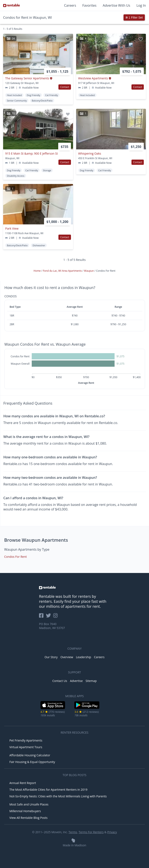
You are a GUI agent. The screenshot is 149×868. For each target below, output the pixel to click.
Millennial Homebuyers (25, 811)
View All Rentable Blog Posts (28, 818)
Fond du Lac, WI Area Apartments (63, 271)
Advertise (76, 681)
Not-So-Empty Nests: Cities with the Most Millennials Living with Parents (58, 796)
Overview (67, 657)
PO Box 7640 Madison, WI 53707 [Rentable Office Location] (52, 626)
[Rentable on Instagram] (56, 617)
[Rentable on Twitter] (50, 617)
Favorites (90, 5)
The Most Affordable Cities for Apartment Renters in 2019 (48, 790)
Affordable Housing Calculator (30, 755)
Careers (70, 5)
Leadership (83, 657)
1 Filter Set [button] (134, 18)
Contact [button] (65, 87)
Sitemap (91, 681)
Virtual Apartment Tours (26, 747)
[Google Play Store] (87, 708)
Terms (73, 832)
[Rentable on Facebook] (42, 617)
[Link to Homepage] (11, 5)
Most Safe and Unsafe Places (29, 804)
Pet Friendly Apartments (26, 740)
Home (37, 271)
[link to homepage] (74, 588)
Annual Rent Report (23, 783)
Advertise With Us (116, 5)
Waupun (89, 271)
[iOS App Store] (53, 708)
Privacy (112, 832)
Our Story (51, 657)
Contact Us (60, 681)
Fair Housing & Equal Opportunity (32, 762)
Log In (141, 5)
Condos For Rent (15, 557)
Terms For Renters (91, 832)
